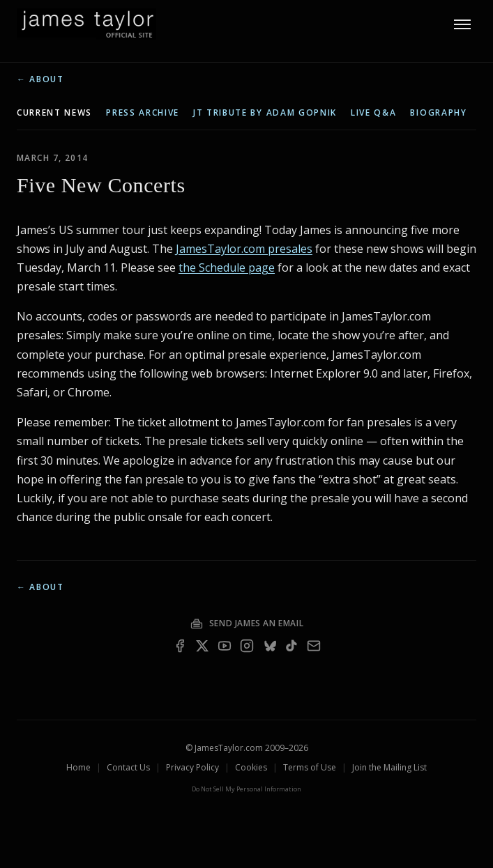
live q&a (373, 113)
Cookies (251, 767)
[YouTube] (225, 646)
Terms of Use (310, 767)
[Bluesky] (269, 646)
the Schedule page (227, 268)
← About (40, 79)
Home (78, 767)
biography (438, 113)
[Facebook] (180, 646)
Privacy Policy (192, 767)
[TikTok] (291, 646)
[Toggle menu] (462, 24)
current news (54, 113)
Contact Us (128, 767)
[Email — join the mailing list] (314, 646)
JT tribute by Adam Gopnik (265, 113)
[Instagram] (247, 646)
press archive (143, 113)
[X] (202, 646)
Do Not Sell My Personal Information (246, 789)
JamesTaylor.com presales (244, 249)
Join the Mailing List (389, 767)
